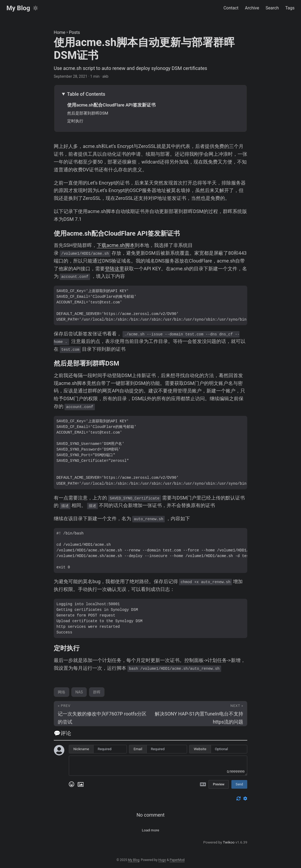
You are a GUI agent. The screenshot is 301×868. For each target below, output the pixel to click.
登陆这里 (114, 269)
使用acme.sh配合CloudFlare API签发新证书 (111, 105)
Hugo (162, 860)
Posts (75, 32)
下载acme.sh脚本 (116, 245)
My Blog (18, 8)
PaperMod (177, 860)
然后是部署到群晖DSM (88, 113)
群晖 (97, 692)
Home (60, 32)
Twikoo (229, 842)
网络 (62, 692)
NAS (79, 692)
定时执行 (75, 121)
